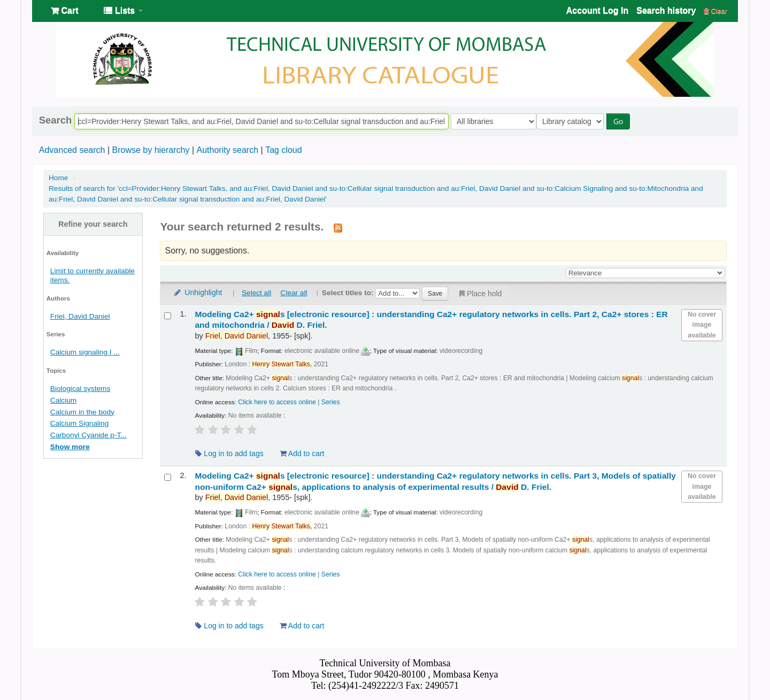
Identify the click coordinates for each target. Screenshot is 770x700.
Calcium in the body (82, 412)
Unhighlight (197, 293)
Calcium (63, 400)
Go (621, 121)
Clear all (294, 293)
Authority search (227, 150)
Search (55, 120)
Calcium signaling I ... (85, 352)
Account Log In (597, 10)
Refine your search (93, 224)
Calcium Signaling (79, 423)
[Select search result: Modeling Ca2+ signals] (168, 316)
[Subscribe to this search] (338, 227)
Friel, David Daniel (80, 316)
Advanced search (72, 150)
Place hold (479, 294)
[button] (64, 11)
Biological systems (80, 389)
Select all (256, 293)
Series (331, 402)
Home (58, 178)
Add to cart (302, 453)
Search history (666, 10)
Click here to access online (277, 402)
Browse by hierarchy (151, 150)
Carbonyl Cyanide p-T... (88, 435)
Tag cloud (284, 150)
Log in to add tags (229, 453)
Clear (715, 11)
